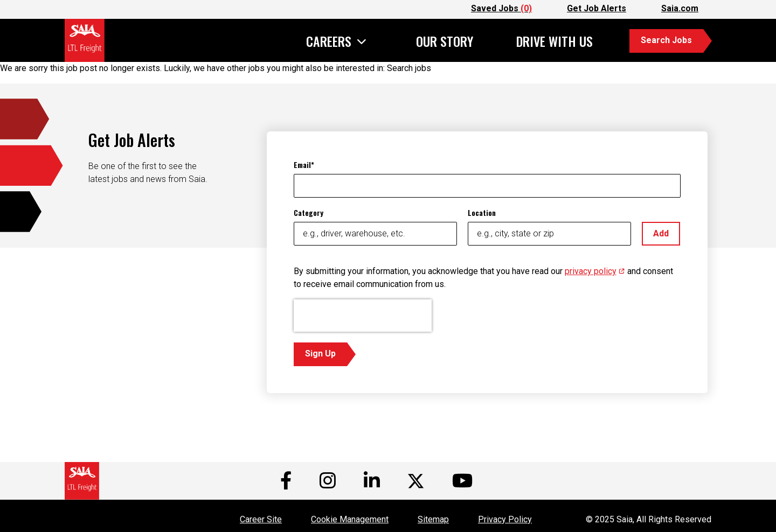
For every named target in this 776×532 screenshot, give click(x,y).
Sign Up (320, 353)
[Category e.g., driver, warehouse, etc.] (375, 234)
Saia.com (680, 8)
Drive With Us (555, 41)
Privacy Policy (505, 519)
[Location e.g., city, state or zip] (549, 234)
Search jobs (409, 68)
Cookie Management (350, 519)
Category (309, 212)
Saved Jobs (501, 8)
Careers (329, 42)
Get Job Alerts (597, 8)
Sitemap (433, 519)
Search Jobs (666, 40)
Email (302, 164)
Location (482, 212)
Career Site (261, 519)
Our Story (445, 41)
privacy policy (595, 271)
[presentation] (363, 316)
